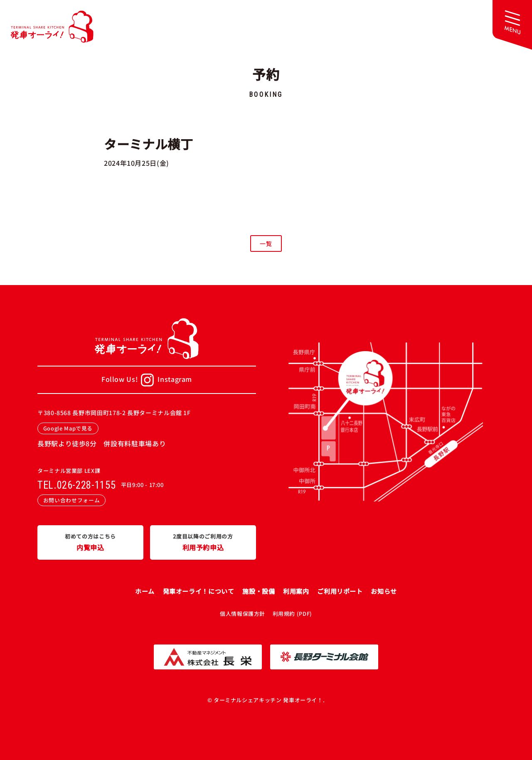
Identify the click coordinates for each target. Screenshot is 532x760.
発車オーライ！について (199, 591)
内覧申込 (90, 542)
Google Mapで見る (68, 428)
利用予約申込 (203, 542)
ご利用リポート (340, 591)
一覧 (266, 243)
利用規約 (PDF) (292, 614)
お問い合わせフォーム (71, 500)
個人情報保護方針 (243, 614)
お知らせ (384, 591)
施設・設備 (259, 591)
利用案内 (296, 591)
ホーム (145, 591)
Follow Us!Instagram (147, 380)
